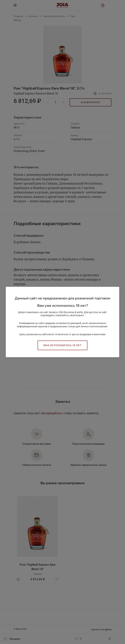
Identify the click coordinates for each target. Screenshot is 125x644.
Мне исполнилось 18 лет (62, 345)
